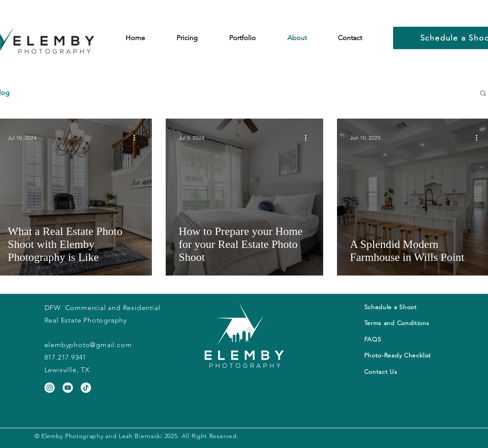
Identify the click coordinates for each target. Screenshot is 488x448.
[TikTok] (86, 388)
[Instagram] (50, 388)
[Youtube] (68, 388)
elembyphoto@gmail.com (88, 345)
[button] (187, 38)
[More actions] (138, 138)
